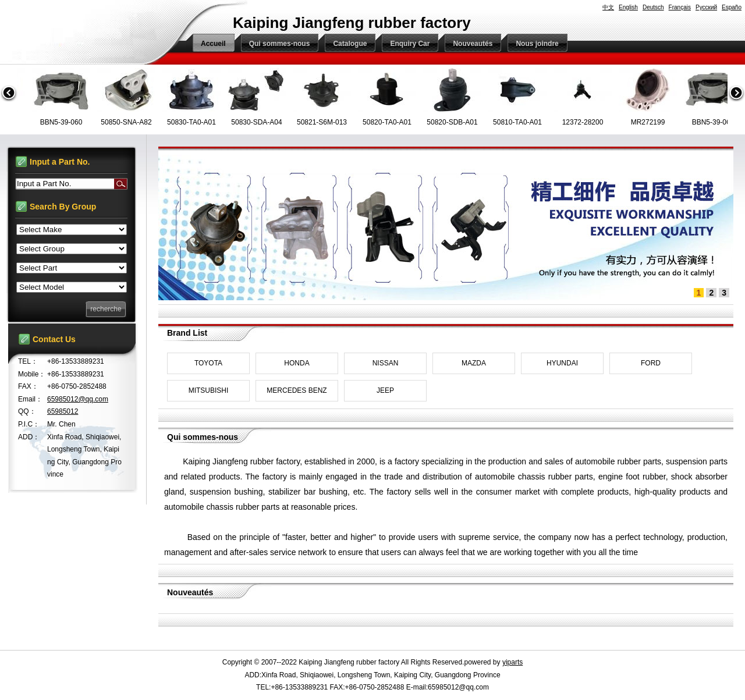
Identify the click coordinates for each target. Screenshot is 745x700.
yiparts (512, 662)
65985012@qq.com (78, 399)
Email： (30, 399)
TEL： (28, 361)
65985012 (63, 411)
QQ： (27, 411)
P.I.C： (29, 424)
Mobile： (32, 374)
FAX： (28, 386)
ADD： (29, 437)
